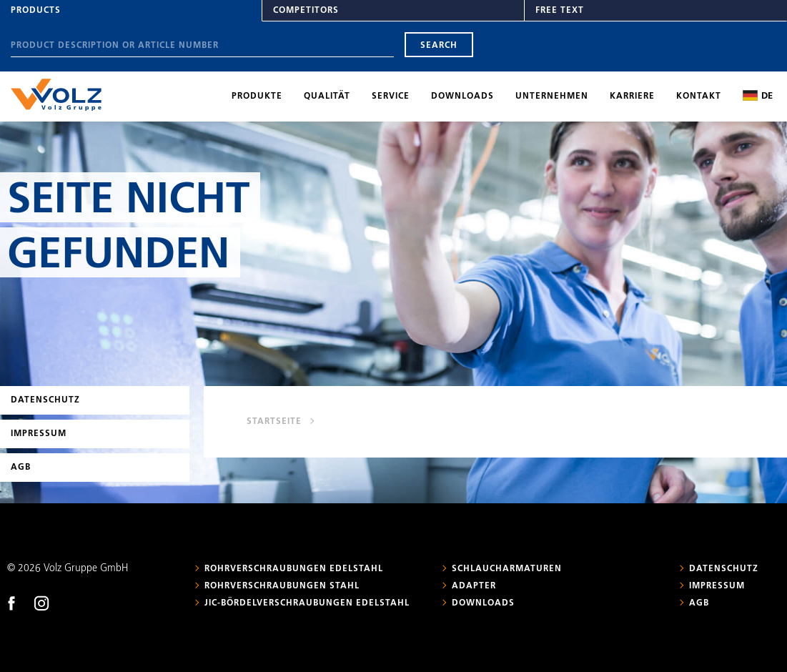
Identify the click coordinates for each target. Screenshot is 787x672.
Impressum (39, 434)
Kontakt (699, 97)
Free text (560, 11)
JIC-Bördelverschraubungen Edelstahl (307, 603)
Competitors (306, 11)
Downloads (462, 97)
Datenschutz (45, 400)
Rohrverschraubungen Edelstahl (294, 569)
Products (36, 11)
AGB (21, 468)
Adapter (474, 586)
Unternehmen (552, 97)
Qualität (327, 97)
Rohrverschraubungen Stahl (282, 586)
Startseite (274, 422)
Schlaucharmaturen (507, 569)
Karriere (632, 97)
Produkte (257, 97)
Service (391, 97)
